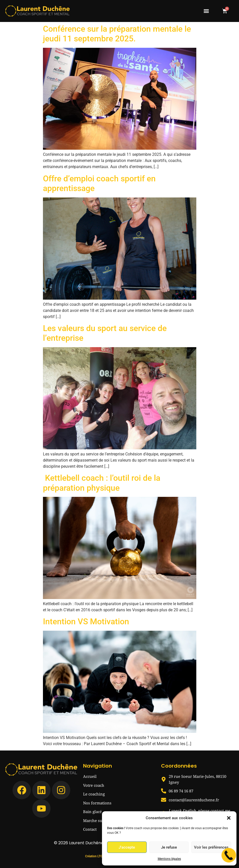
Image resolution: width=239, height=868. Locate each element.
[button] (229, 818)
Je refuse (169, 847)
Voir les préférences (211, 847)
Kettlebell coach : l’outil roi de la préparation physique (102, 483)
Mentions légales (169, 859)
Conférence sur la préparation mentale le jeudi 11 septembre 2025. (117, 34)
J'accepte (127, 847)
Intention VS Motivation (86, 621)
